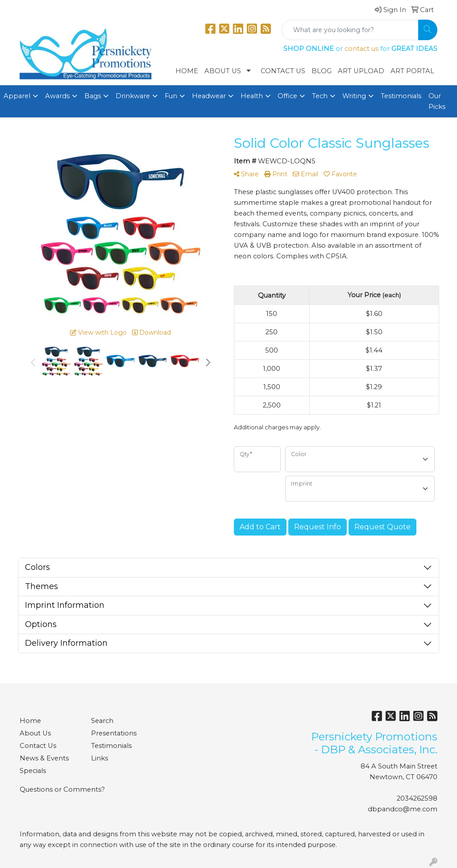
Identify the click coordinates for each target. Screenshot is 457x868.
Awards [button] (57, 96)
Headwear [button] (209, 96)
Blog (322, 71)
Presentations (114, 733)
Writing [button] (354, 96)
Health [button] (252, 96)
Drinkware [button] (133, 96)
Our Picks (437, 101)
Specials (33, 771)
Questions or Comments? (62, 789)
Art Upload (361, 71)
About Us (223, 71)
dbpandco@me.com (403, 809)
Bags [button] (93, 96)
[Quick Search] (350, 30)
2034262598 (417, 798)
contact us (361, 49)
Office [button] (287, 96)
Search (102, 721)
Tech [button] (320, 96)
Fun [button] (171, 96)
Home (187, 71)
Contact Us (283, 71)
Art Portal (412, 71)
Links (100, 758)
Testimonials (401, 96)
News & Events (44, 758)
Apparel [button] (17, 96)
